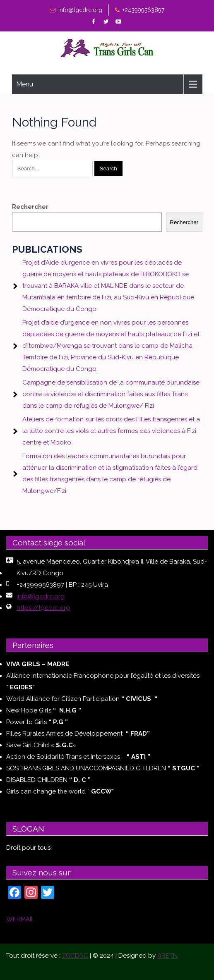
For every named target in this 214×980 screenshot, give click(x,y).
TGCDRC (75, 956)
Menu (25, 84)
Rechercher (30, 207)
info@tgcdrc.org (80, 10)
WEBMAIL (20, 919)
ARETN (167, 956)
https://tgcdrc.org (43, 608)
